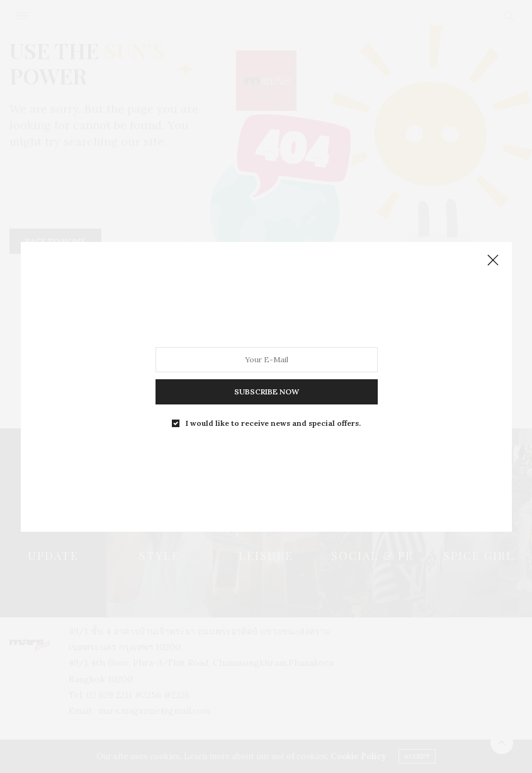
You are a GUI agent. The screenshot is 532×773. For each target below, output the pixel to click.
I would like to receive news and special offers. (273, 421)
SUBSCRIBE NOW (266, 390)
